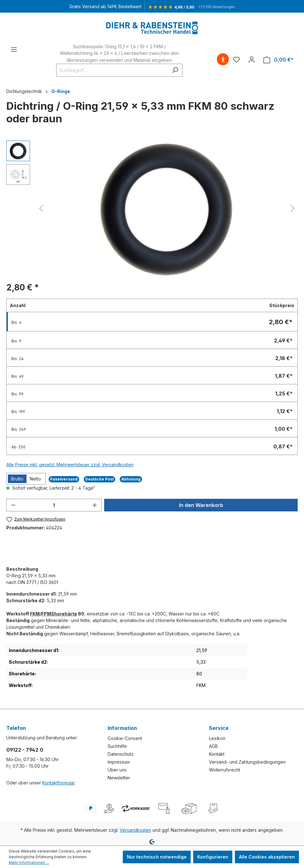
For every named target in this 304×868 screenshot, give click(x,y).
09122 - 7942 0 (25, 750)
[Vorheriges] (41, 208)
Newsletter (119, 778)
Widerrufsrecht (225, 770)
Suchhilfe (117, 746)
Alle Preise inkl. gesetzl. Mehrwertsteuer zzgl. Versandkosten (70, 465)
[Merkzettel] (236, 60)
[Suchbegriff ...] (112, 70)
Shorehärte (64, 614)
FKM (35, 614)
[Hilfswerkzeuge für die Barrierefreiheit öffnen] (223, 60)
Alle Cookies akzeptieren (267, 857)
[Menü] (14, 50)
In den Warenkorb (201, 505)
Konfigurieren (213, 857)
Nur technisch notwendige (157, 857)
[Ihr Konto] (252, 60)
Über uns (117, 770)
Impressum (119, 762)
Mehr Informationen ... (29, 862)
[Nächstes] (293, 208)
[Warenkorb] (278, 60)
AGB (213, 746)
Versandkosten (135, 830)
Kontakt (217, 754)
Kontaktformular (58, 783)
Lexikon (217, 738)
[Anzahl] (54, 505)
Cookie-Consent (125, 738)
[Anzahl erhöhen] (95, 505)
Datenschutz (121, 754)
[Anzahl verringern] (13, 505)
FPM (46, 614)
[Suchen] (175, 70)
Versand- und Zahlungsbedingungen (247, 762)
